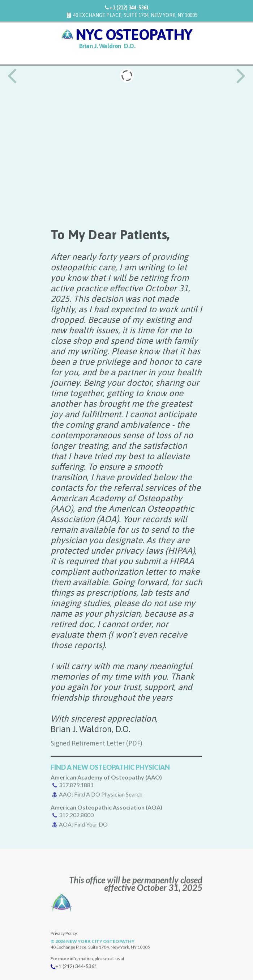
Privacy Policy (64, 948)
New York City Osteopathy (100, 956)
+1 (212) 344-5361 (129, 8)
